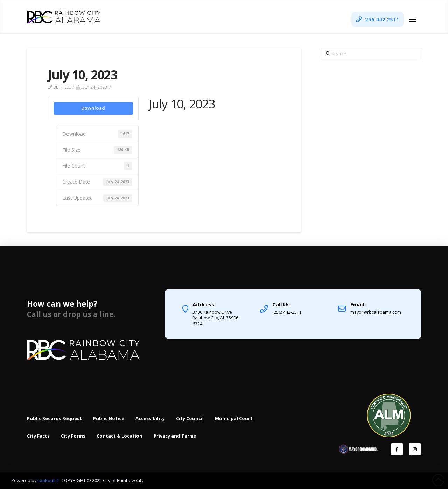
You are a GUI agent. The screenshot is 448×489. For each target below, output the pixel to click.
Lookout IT (49, 480)
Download (93, 108)
